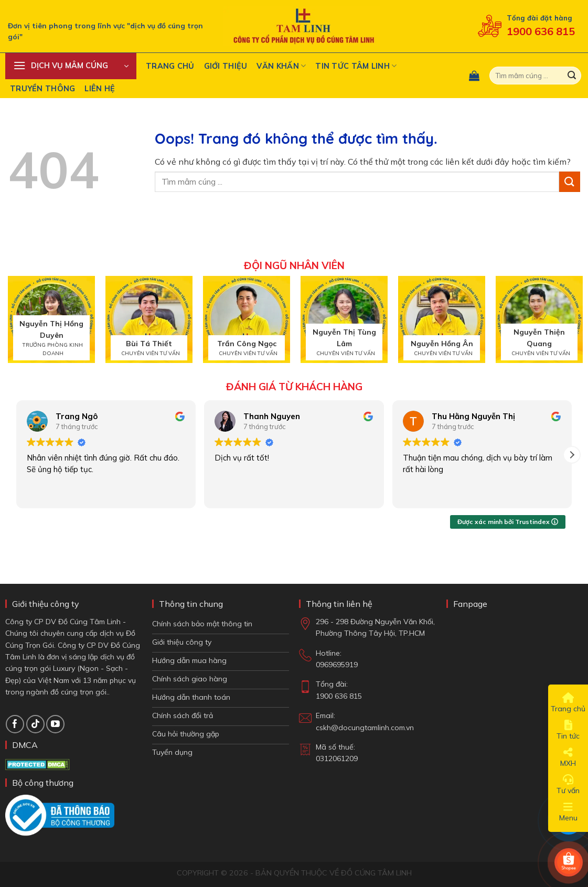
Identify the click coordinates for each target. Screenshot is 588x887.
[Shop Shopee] (569, 862)
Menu (568, 812)
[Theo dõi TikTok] (35, 724)
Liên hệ (100, 89)
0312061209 (337, 758)
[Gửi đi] (572, 76)
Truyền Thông (42, 89)
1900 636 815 (541, 31)
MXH (568, 757)
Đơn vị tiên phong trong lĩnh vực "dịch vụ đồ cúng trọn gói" (105, 31)
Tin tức (568, 730)
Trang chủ (170, 66)
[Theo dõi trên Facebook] (15, 724)
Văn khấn (281, 66)
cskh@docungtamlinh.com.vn (365, 728)
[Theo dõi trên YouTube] (55, 724)
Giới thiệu (226, 66)
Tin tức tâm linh (356, 66)
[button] (71, 66)
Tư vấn (568, 785)
